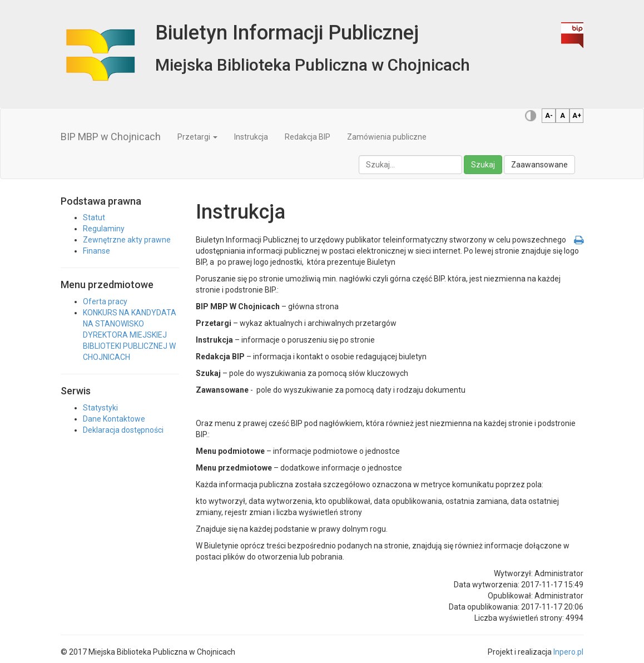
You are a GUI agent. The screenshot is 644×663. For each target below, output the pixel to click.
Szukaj (483, 165)
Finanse (96, 251)
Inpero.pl (568, 652)
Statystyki (100, 408)
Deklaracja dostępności (123, 430)
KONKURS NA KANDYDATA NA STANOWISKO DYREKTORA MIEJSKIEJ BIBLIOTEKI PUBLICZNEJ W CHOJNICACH (130, 335)
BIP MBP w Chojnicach (111, 137)
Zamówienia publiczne (387, 137)
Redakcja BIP (308, 137)
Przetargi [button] (197, 137)
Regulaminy (104, 229)
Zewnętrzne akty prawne (127, 240)
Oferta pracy (105, 301)
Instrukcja (251, 137)
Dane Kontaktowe (114, 419)
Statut (94, 217)
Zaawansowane (539, 165)
